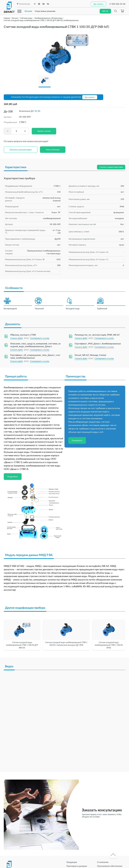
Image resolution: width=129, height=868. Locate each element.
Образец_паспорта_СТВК (23, 335)
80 (39, 111)
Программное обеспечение (110, 866)
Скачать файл (17, 338)
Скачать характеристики (111, 167)
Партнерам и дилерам (77, 866)
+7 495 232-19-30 (117, 4)
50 (36, 111)
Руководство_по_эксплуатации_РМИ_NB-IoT (97, 335)
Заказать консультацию (21, 149)
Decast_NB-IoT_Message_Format (90, 355)
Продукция (72, 862)
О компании (103, 862)
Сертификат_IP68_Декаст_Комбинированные (98, 344)
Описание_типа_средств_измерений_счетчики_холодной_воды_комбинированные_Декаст (35, 345)
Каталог (28, 11)
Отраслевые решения (45, 11)
